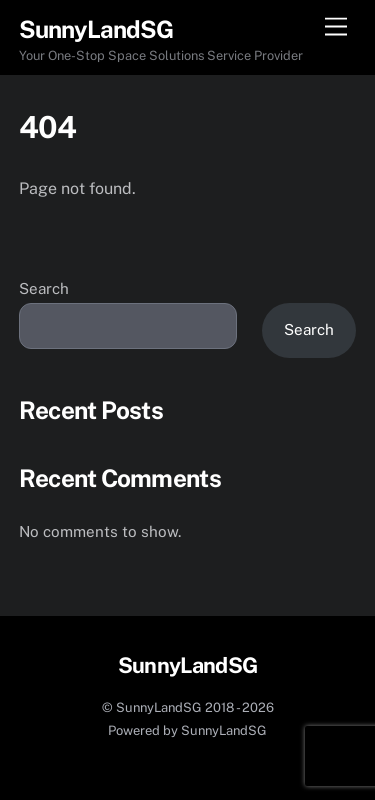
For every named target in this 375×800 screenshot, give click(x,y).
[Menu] (336, 27)
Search (44, 288)
